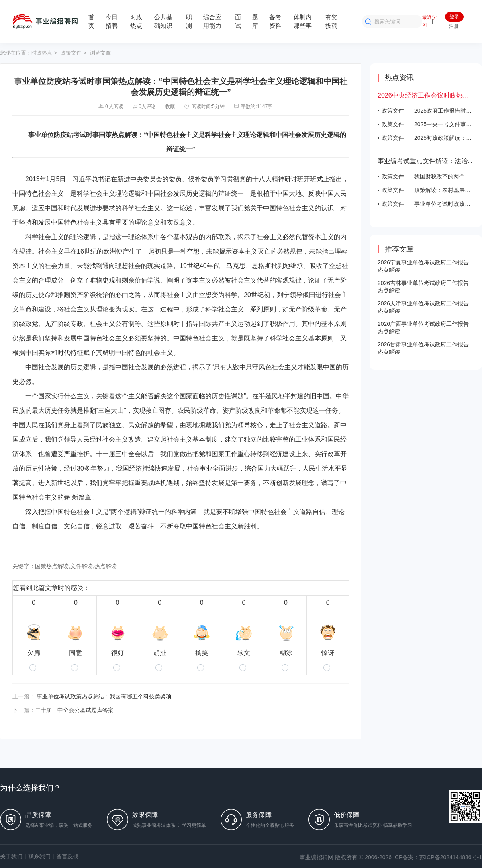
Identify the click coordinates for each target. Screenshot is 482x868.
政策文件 (71, 53)
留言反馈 (67, 856)
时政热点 (42, 53)
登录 (454, 17)
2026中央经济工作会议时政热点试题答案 (426, 95)
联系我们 (39, 856)
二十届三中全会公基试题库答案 (74, 710)
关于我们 (11, 856)
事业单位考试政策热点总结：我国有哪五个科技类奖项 (104, 696)
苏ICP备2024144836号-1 (451, 857)
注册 (454, 26)
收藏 (170, 106)
